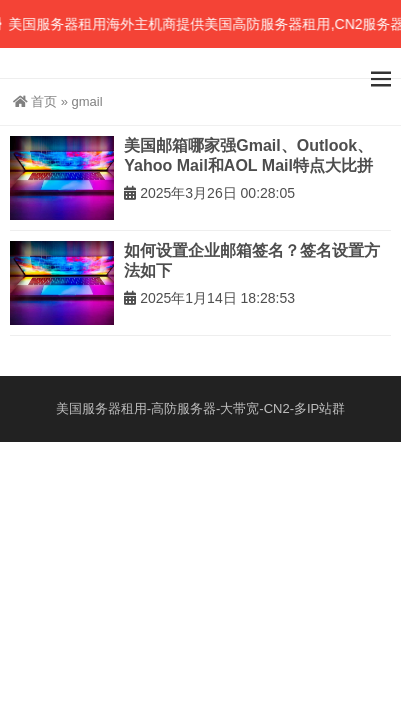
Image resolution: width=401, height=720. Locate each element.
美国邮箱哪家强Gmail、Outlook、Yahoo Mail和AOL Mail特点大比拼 (248, 155)
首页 (35, 101)
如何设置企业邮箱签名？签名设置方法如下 (252, 260)
